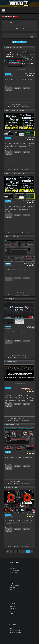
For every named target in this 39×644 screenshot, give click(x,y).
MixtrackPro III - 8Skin (12, 425)
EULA (11, 614)
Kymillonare (32, 515)
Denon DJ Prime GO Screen (14, 48)
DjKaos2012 (32, 452)
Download (13, 565)
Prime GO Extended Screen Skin (15, 173)
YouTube (13, 629)
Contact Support (14, 586)
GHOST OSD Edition (11, 362)
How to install (26, 106)
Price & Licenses (14, 570)
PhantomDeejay (31, 390)
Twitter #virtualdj (15, 632)
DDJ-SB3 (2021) (10, 299)
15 (20, 551)
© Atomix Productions (19, 642)
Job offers (13, 610)
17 (28, 551)
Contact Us (13, 608)
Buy (11, 567)
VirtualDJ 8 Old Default (12, 236)
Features (12, 569)
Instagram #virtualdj (16, 631)
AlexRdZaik (32, 326)
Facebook (13, 627)
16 (24, 551)
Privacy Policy (14, 612)
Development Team (30, 74)
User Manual (13, 587)
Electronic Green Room (29, 138)
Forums (12, 593)
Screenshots (13, 572)
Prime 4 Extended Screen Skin (15, 110)
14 (15, 551)
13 (11, 551)
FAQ (11, 589)
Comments (18, 106)
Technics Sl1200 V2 (11, 487)
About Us (12, 606)
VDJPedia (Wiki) (14, 591)
